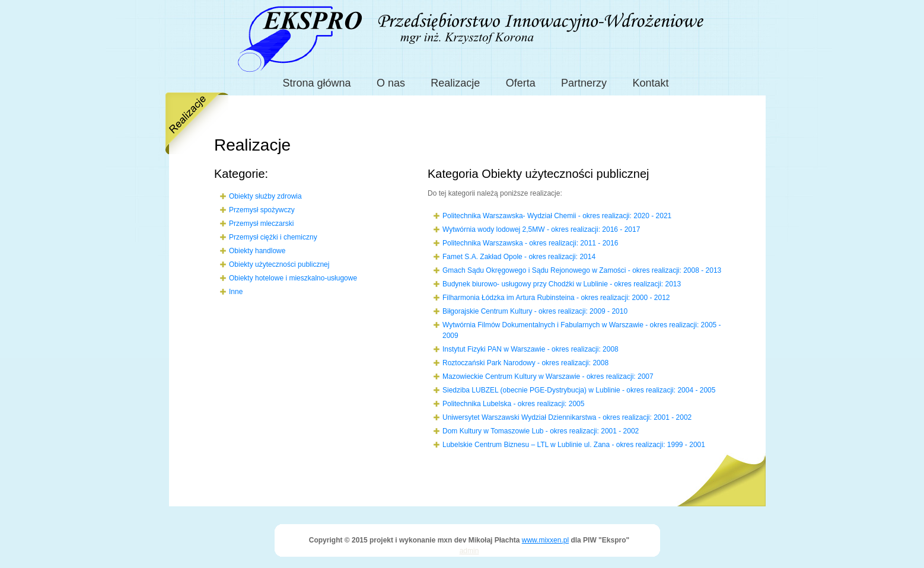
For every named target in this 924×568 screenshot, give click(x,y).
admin (469, 551)
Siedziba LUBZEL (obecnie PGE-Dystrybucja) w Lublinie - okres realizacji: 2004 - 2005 (579, 390)
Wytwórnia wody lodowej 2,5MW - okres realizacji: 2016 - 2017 (541, 229)
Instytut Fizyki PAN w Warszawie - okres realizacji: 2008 (530, 349)
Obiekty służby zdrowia (265, 196)
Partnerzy (584, 83)
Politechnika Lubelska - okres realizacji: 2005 (513, 404)
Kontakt (650, 83)
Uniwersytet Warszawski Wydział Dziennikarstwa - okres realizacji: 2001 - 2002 (567, 417)
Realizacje (455, 83)
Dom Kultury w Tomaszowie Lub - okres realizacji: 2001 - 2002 (541, 431)
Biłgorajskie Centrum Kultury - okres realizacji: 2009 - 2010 (535, 311)
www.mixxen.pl (545, 540)
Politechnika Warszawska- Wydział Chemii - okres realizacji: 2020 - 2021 (557, 216)
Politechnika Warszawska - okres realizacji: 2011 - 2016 (530, 243)
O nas (391, 83)
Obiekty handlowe (257, 251)
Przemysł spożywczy (262, 210)
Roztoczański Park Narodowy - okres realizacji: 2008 (525, 363)
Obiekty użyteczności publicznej (279, 264)
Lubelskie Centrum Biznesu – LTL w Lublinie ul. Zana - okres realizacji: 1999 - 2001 (574, 445)
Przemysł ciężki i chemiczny (273, 237)
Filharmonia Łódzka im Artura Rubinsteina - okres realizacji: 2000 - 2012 (556, 298)
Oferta (521, 83)
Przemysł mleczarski (261, 224)
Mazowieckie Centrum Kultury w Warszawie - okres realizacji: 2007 (548, 376)
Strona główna (317, 83)
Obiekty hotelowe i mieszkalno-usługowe (293, 278)
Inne (236, 292)
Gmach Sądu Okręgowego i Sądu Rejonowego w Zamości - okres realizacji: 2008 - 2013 (582, 270)
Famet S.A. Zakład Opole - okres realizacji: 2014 (519, 257)
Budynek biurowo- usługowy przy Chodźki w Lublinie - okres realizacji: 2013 (562, 284)
